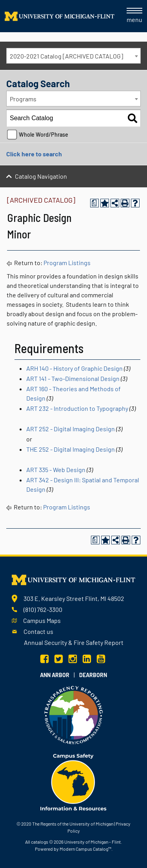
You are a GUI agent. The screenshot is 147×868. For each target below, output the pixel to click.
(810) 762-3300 (43, 609)
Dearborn (93, 675)
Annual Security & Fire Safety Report (74, 642)
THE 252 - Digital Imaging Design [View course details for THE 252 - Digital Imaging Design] (71, 449)
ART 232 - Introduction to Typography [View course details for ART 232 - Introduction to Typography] (77, 408)
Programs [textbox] (23, 99)
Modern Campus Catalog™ (85, 849)
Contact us (38, 631)
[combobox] (73, 56)
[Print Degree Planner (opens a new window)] (94, 203)
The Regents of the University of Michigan (73, 824)
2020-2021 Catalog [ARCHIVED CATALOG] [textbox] (66, 56)
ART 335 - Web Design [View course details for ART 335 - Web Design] (56, 470)
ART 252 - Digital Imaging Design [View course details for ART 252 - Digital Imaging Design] (71, 429)
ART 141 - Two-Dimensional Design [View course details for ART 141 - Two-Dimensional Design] (73, 378)
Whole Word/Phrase (44, 135)
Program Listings (67, 263)
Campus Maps (42, 620)
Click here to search (34, 154)
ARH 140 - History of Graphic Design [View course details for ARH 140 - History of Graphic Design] (74, 368)
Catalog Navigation (41, 176)
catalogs (40, 842)
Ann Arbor (55, 675)
